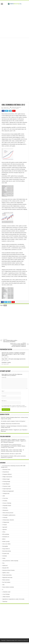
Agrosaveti (5, 527)
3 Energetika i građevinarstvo (9, 515)
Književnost (5, 565)
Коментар (4, 377)
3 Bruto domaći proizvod (8, 513)
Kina (5, 305)
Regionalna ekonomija (7, 577)
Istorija (4, 558)
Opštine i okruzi (6, 573)
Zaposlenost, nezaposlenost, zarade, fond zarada (13, 599)
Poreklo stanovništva (7, 575)
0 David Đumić (6, 472)
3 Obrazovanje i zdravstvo (8, 520)
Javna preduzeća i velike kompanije (10, 561)
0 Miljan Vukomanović (7, 477)
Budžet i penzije (6, 541)
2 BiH (4, 496)
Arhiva (4, 532)
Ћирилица (5, 601)
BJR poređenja (6, 534)
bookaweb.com (6, 537)
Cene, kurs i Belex (6, 544)
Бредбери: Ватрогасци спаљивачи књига (10, 424)
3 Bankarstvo (5, 510)
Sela (3, 585)
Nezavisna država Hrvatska (8, 570)
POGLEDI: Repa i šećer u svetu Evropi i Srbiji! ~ (12, 450)
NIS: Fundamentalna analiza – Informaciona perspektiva (11, 341)
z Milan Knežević (6, 597)
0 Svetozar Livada (6, 486)
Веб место (4, 401)
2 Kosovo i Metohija (7, 503)
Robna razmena (6, 580)
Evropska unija (6, 553)
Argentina (5, 529)
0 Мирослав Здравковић (16, 107)
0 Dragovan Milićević (7, 474)
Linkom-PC (25, 640)
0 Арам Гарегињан (7, 489)
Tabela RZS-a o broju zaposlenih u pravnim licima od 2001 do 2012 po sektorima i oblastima (18, 345)
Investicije (5, 556)
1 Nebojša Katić (6, 493)
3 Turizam (5, 525)
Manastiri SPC (6, 568)
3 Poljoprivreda (6, 522)
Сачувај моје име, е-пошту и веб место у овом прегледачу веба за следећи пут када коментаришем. (14, 406)
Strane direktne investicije (8, 587)
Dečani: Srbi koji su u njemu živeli (13, 454)
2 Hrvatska (5, 501)
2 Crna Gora (5, 498)
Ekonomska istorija (7, 551)
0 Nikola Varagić (6, 479)
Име (3, 391)
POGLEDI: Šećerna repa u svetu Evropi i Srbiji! (11, 451)
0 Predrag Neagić (6, 481)
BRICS (4, 539)
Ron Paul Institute (6, 582)
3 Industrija (5, 517)
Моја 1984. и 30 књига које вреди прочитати (14, 359)
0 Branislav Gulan (6, 469)
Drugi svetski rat (6, 549)
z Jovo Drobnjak (6, 594)
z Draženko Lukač (6, 592)
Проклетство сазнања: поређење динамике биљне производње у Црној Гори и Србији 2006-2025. (13, 354)
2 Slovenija (5, 508)
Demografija (5, 546)
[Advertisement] (14, 22)
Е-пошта (4, 396)
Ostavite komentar (7, 108)
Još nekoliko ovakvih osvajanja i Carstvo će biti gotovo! (13, 421)
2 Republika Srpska (7, 505)
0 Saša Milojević (6, 484)
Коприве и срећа (6, 362)
